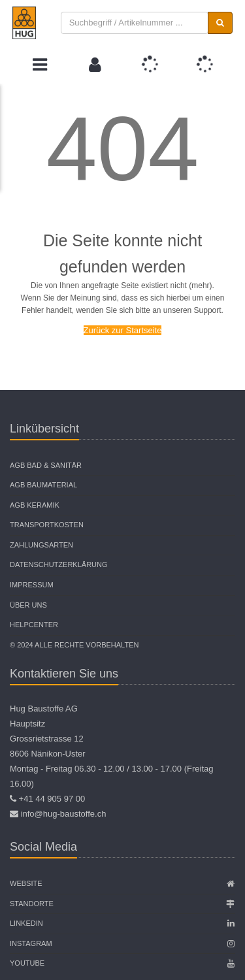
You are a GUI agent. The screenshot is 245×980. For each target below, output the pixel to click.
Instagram (31, 943)
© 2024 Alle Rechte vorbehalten (74, 645)
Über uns (28, 605)
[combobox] (135, 23)
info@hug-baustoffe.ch (64, 814)
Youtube (27, 963)
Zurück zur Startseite (123, 330)
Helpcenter (34, 625)
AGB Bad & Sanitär (46, 465)
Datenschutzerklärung (59, 564)
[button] (95, 65)
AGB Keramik (35, 505)
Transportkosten (47, 525)
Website (26, 883)
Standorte (32, 904)
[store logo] (24, 23)
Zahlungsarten (41, 545)
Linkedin (26, 923)
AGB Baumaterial (43, 485)
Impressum (32, 585)
